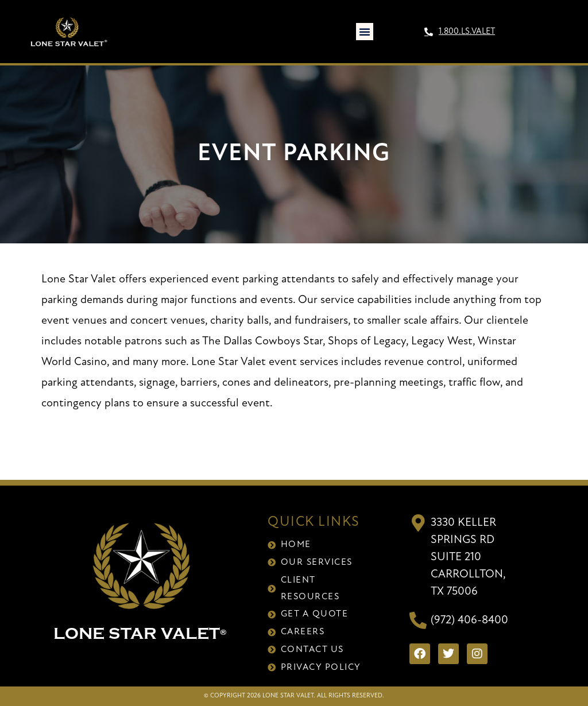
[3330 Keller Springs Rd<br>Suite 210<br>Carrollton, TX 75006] (418, 523)
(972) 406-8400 (469, 620)
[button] (365, 32)
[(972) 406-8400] (418, 620)
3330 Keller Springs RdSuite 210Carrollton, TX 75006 (468, 557)
